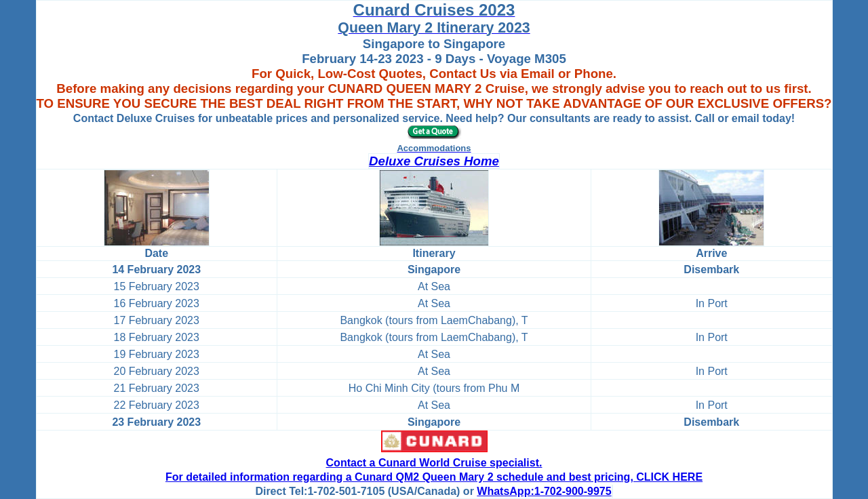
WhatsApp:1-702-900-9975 (544, 491)
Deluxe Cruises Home (434, 161)
